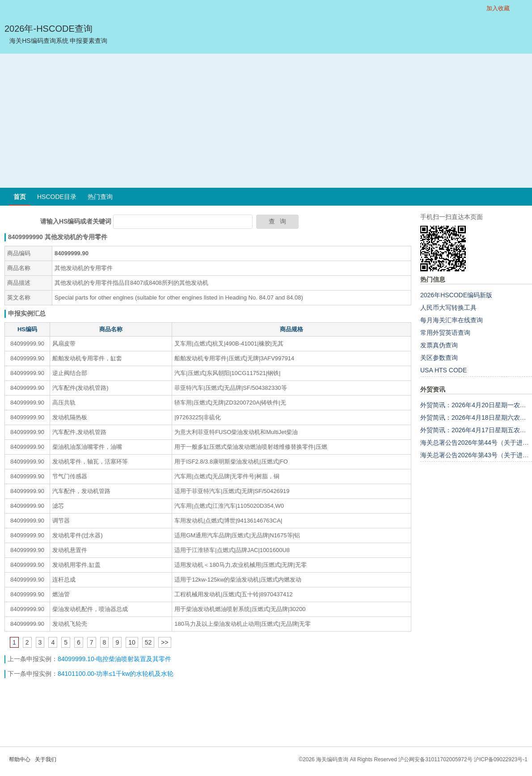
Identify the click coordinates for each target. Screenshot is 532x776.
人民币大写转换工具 (448, 308)
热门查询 (100, 197)
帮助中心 (20, 759)
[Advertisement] (266, 121)
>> (165, 642)
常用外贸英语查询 (445, 333)
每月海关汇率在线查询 (452, 320)
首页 (20, 197)
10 (132, 642)
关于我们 (46, 759)
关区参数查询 (439, 358)
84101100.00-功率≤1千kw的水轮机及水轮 (116, 674)
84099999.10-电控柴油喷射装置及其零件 (114, 659)
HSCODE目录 (57, 197)
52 (148, 642)
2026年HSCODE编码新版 (456, 295)
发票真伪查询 (439, 345)
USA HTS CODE (443, 370)
